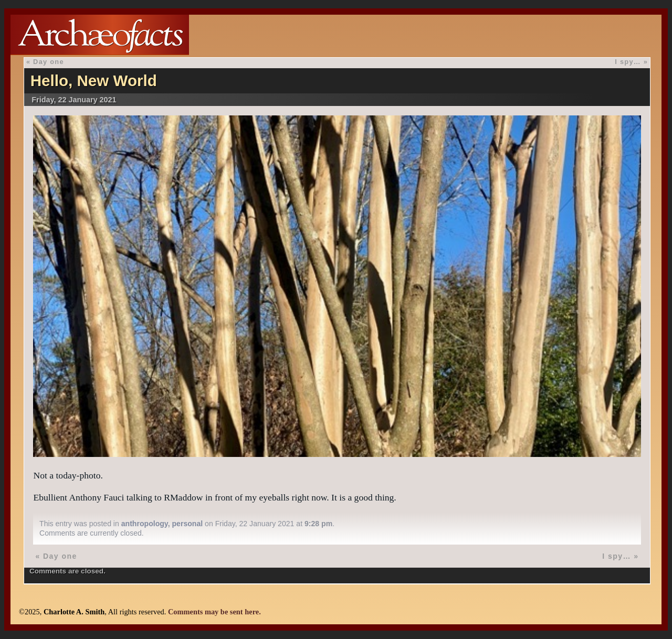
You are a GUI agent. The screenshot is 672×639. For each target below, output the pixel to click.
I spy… (628, 62)
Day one (49, 62)
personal (187, 524)
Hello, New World (94, 81)
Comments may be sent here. (214, 612)
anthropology (145, 524)
